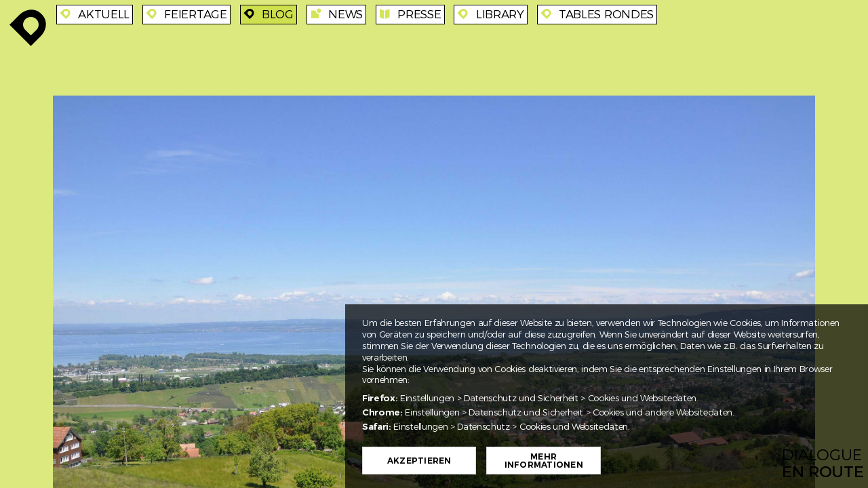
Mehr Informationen (544, 461)
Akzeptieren (419, 461)
